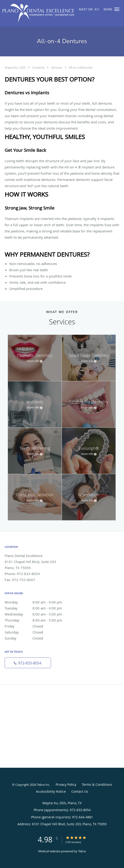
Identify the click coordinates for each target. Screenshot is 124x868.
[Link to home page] (51, 13)
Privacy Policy (66, 784)
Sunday (38, 638)
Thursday (38, 620)
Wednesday (38, 614)
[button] (117, 9)
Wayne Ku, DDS (15, 67)
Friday (38, 626)
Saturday (38, 632)
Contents (39, 67)
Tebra (82, 851)
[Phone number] (28, 663)
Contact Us (80, 791)
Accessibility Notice (51, 791)
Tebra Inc (43, 785)
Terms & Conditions (97, 784)
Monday (38, 602)
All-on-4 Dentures (81, 67)
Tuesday (38, 608)
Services (57, 67)
